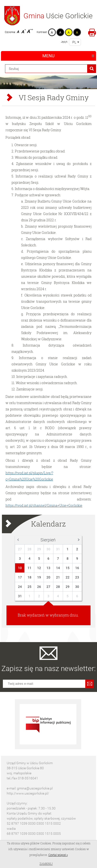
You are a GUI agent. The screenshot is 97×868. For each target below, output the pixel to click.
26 (39, 587)
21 (58, 577)
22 (68, 577)
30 (48, 549)
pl (74, 42)
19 (39, 577)
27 (20, 549)
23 (77, 577)
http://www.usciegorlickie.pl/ (28, 793)
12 (39, 568)
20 (48, 577)
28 (29, 549)
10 (20, 568)
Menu (48, 56)
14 (58, 568)
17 (20, 577)
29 (39, 549)
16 (77, 568)
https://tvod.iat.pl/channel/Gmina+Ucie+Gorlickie (44, 505)
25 (29, 587)
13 (48, 568)
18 (29, 577)
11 (29, 568)
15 (68, 568)
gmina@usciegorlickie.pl (35, 788)
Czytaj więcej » (58, 855)
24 (20, 587)
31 (58, 549)
